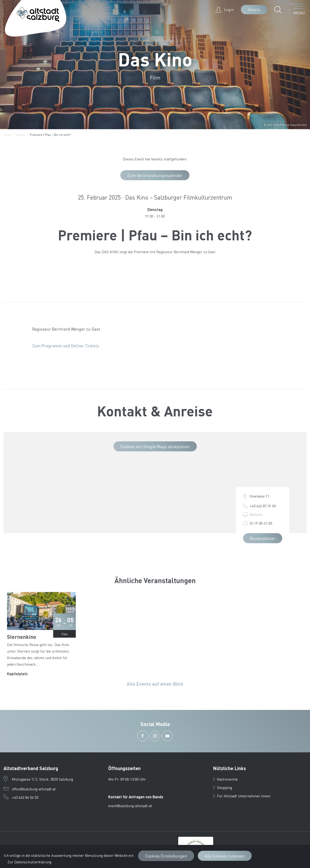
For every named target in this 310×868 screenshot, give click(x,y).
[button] (279, 10)
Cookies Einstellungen (166, 856)
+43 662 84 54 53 (25, 797)
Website (256, 514)
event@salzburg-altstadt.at (130, 806)
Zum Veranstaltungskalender (155, 175)
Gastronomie (225, 779)
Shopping (223, 787)
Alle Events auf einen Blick (155, 684)
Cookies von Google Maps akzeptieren (155, 446)
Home (7, 135)
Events (21, 135)
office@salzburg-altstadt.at (34, 789)
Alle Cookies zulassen (225, 856)
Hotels (254, 9)
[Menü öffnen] (297, 10)
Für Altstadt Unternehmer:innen (242, 796)
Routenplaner (263, 538)
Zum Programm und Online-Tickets (66, 346)
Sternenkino (22, 637)
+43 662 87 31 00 (263, 506)
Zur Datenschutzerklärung (29, 862)
